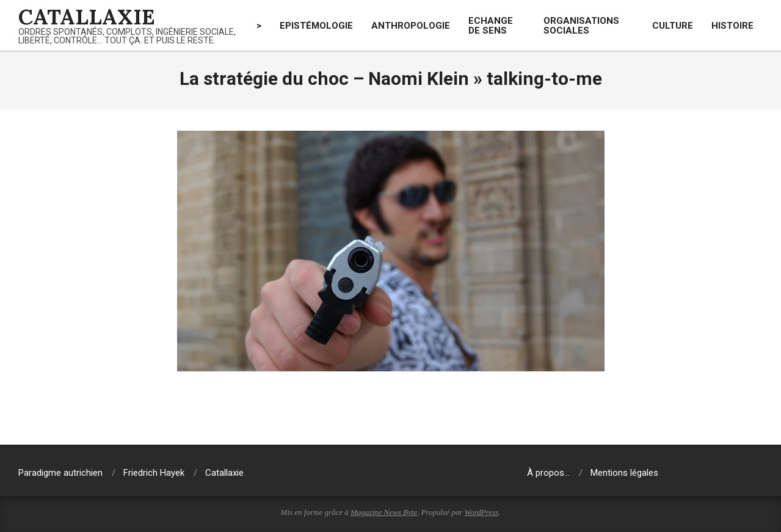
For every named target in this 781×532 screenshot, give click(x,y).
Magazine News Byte (384, 512)
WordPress (482, 512)
